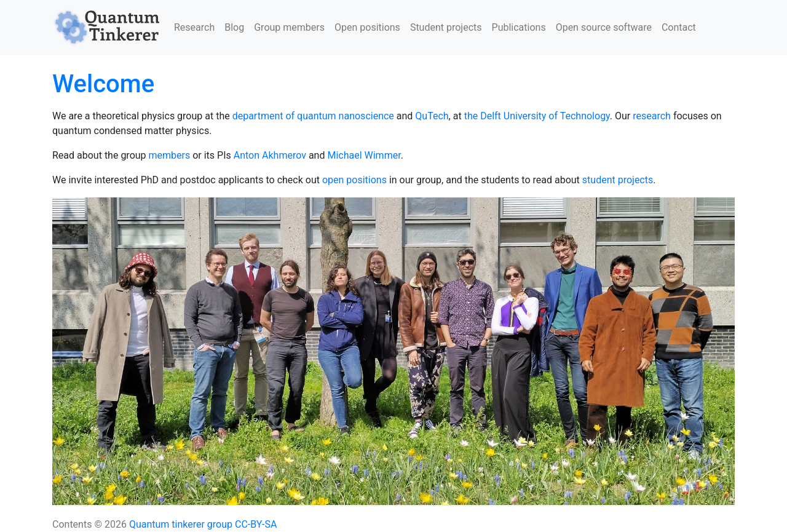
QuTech (432, 116)
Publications (519, 27)
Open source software (604, 27)
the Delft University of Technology (537, 116)
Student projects (446, 27)
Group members (289, 27)
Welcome (103, 84)
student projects (618, 180)
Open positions (367, 27)
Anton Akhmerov (270, 155)
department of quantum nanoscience (313, 116)
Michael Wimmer (364, 155)
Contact (679, 27)
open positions (354, 180)
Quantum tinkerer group (181, 524)
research (652, 116)
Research (194, 27)
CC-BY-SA (256, 524)
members (170, 155)
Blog (234, 27)
